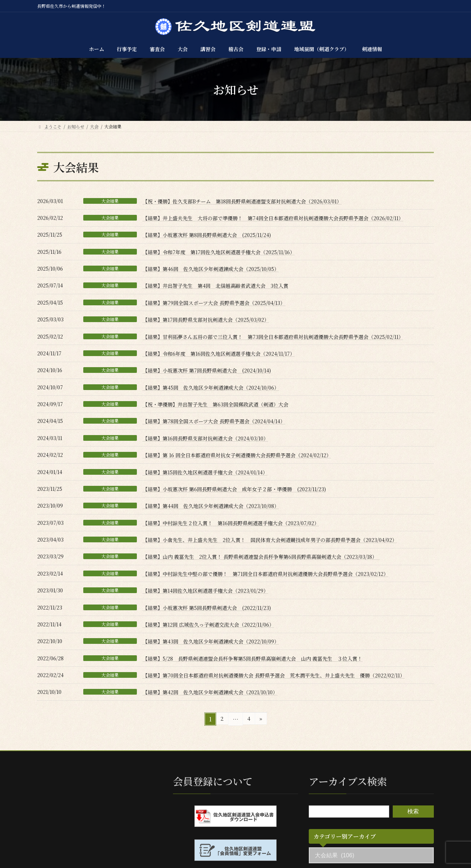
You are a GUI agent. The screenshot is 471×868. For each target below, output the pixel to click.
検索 (413, 811)
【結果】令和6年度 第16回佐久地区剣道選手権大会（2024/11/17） (219, 354)
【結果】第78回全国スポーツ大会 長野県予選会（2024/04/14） (214, 421)
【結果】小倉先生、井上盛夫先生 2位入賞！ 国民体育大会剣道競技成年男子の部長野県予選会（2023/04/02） (270, 540)
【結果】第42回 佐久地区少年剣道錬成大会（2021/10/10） (210, 692)
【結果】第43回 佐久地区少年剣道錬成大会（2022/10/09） (211, 641)
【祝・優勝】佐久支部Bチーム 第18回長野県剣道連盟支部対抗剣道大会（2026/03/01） (242, 201)
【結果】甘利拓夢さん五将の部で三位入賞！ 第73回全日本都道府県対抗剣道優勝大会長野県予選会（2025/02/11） (273, 337)
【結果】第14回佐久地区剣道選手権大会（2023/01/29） (205, 591)
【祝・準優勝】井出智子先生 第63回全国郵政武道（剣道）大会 (215, 404)
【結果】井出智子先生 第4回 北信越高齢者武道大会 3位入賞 (215, 286)
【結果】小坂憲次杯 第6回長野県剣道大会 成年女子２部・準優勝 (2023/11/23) (234, 489)
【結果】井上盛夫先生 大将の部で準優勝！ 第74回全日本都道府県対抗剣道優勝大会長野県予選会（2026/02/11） (273, 218)
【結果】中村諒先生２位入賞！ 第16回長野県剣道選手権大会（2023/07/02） (231, 523)
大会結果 (110, 201)
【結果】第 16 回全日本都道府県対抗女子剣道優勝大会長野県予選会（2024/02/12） (237, 455)
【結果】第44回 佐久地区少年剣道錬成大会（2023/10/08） (211, 506)
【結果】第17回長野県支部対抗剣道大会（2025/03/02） (206, 320)
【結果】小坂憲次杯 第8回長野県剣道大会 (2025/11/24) (207, 235)
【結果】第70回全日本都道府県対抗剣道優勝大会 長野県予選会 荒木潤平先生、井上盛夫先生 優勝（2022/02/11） (274, 675)
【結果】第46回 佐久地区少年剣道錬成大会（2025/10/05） (211, 269)
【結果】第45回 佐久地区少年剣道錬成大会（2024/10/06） (211, 388)
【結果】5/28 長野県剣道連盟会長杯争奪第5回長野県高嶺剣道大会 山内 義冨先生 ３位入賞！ (252, 659)
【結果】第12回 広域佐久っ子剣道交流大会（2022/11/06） (208, 625)
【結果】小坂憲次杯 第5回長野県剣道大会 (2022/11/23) (207, 608)
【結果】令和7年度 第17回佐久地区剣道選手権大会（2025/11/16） (219, 252)
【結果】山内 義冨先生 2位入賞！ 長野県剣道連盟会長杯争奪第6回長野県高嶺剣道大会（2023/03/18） (261, 557)
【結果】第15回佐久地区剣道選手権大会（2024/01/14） (205, 472)
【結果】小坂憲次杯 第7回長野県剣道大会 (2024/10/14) (207, 370)
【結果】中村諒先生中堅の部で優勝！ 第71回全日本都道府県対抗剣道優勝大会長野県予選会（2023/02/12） (266, 574)
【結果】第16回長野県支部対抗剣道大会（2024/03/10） (205, 438)
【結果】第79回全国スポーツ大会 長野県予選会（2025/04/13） (214, 303)
